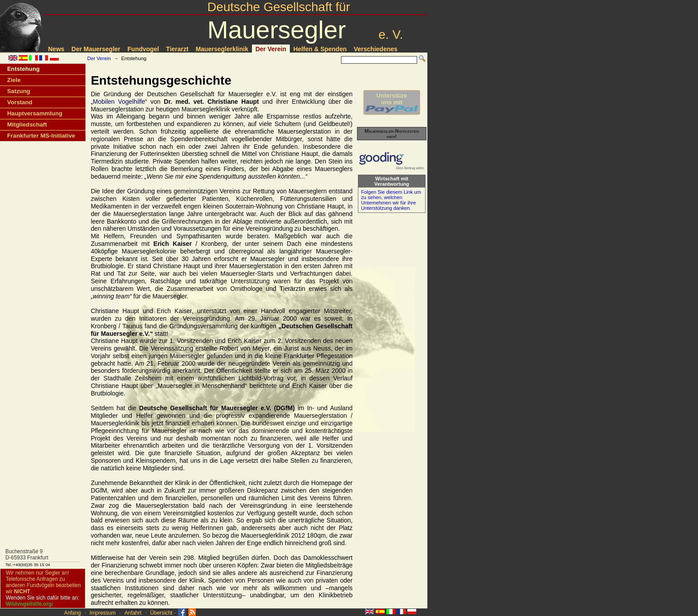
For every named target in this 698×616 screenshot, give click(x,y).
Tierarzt (177, 49)
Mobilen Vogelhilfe (119, 102)
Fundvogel (143, 49)
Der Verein (271, 49)
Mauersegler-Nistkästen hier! (392, 134)
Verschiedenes (376, 49)
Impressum (103, 613)
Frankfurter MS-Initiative (41, 136)
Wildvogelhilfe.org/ (29, 604)
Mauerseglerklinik (222, 49)
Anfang (73, 613)
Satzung (19, 91)
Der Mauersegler (96, 49)
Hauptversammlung (35, 113)
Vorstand (20, 102)
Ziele (14, 80)
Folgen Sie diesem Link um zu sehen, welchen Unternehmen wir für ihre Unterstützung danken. (391, 200)
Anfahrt (133, 613)
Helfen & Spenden (320, 49)
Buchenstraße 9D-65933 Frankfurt (27, 555)
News (56, 49)
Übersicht (161, 613)
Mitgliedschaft (27, 124)
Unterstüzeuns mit (392, 102)
